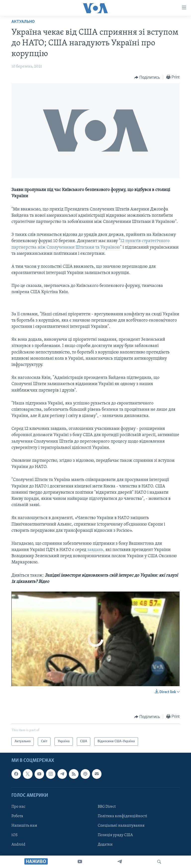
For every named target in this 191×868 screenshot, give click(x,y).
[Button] (147, 77)
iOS (15, 835)
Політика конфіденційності (122, 816)
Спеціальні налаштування (121, 826)
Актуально (23, 22)
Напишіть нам (24, 826)
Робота (17, 816)
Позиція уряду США (115, 835)
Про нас (18, 807)
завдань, (96, 550)
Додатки (105, 845)
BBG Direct (107, 807)
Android (18, 845)
